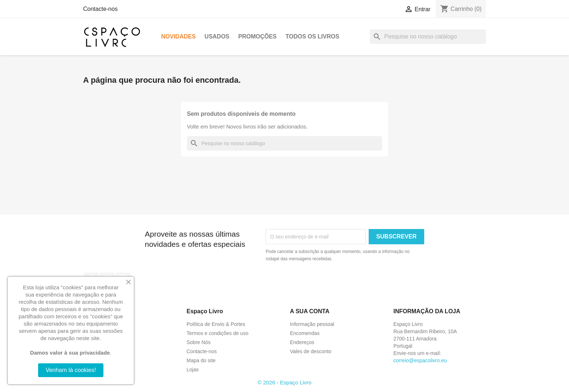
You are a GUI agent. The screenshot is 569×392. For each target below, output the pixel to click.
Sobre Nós (198, 342)
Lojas (193, 369)
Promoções (257, 36)
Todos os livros (312, 36)
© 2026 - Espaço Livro (285, 382)
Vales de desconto (311, 351)
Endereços (302, 342)
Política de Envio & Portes (216, 324)
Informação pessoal (312, 324)
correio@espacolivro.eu (420, 360)
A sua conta (310, 311)
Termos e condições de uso (217, 333)
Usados (217, 36)
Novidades (178, 36)
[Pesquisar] (428, 37)
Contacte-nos (100, 9)
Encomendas (305, 333)
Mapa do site (201, 360)
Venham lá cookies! (71, 370)
